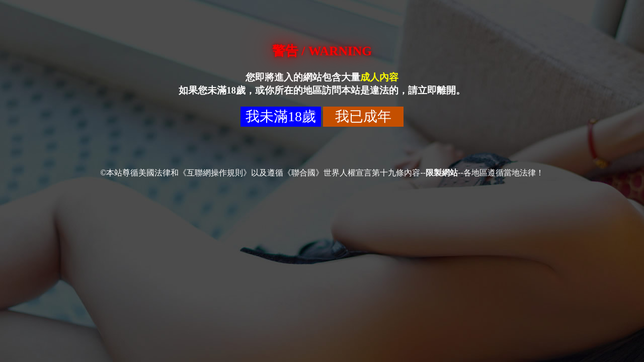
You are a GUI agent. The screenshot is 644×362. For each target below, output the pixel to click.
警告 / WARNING (322, 51)
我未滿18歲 (281, 116)
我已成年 (363, 116)
